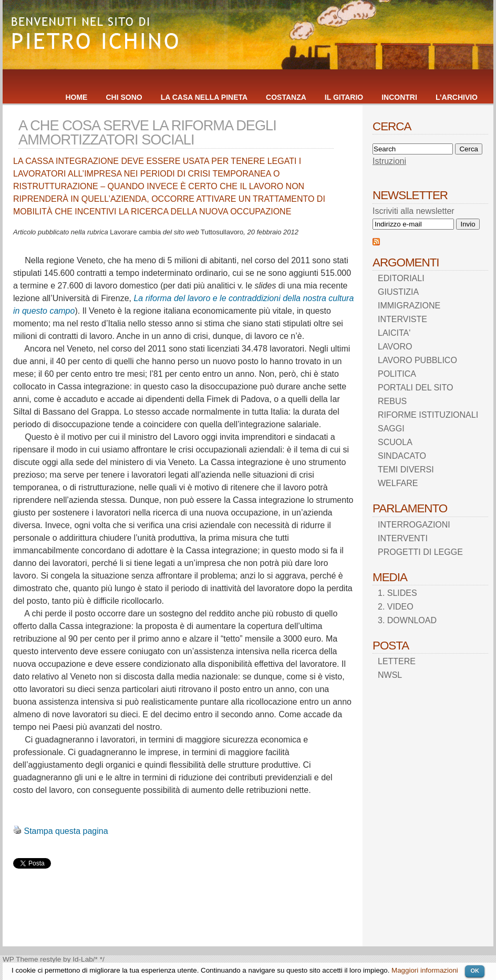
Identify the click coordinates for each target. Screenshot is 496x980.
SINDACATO (402, 456)
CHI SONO (124, 97)
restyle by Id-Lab (66, 959)
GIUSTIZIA (398, 292)
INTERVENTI (403, 538)
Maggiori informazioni (425, 970)
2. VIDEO (396, 607)
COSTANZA (286, 97)
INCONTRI (399, 97)
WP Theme (20, 959)
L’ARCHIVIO (457, 97)
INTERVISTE (402, 319)
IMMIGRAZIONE (409, 306)
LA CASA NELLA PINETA (204, 97)
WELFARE (398, 483)
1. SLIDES (397, 593)
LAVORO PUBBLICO (417, 360)
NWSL (390, 675)
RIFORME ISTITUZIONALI (428, 415)
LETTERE (397, 661)
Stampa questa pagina (66, 831)
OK (475, 971)
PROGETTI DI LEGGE (420, 552)
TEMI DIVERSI (406, 470)
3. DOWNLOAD (407, 620)
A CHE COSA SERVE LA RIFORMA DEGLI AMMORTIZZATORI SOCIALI (147, 132)
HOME (76, 97)
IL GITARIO (344, 97)
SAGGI (391, 429)
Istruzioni (389, 161)
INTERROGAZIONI (414, 525)
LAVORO (395, 347)
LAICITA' (394, 333)
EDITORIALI (401, 278)
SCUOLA (395, 442)
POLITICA (397, 374)
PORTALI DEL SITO (415, 388)
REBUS (392, 401)
